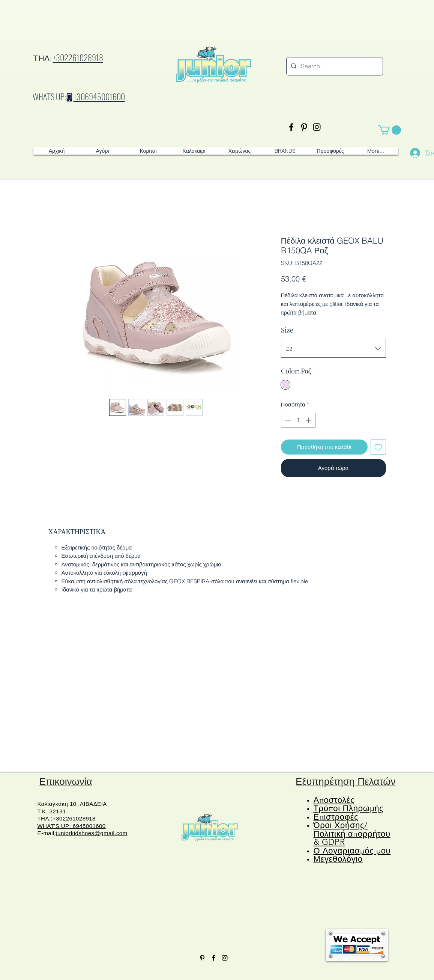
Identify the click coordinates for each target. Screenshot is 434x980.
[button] (390, 130)
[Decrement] (287, 420)
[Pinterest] (304, 127)
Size (287, 330)
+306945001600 (99, 96)
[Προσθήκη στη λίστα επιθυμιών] (378, 447)
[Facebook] (291, 127)
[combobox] (333, 348)
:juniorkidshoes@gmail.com (91, 833)
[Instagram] (317, 127)
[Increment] (309, 420)
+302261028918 (78, 57)
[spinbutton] (298, 420)
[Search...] (334, 66)
